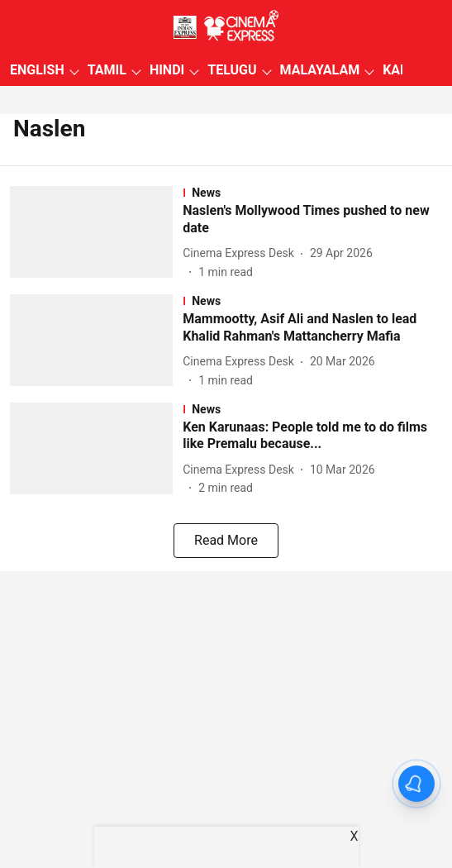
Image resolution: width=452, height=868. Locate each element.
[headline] (312, 220)
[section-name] (312, 193)
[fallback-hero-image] (96, 234)
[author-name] (242, 253)
